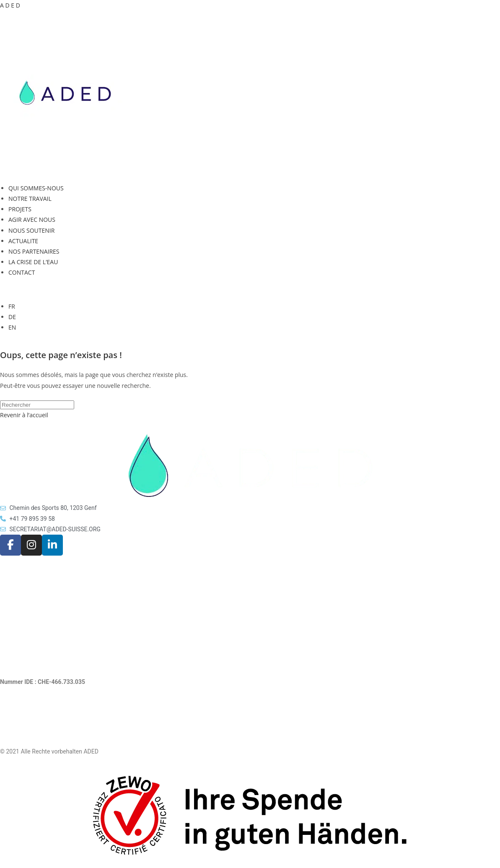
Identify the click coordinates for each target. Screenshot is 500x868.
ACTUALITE (23, 241)
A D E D (10, 5)
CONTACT (22, 272)
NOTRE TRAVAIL (30, 199)
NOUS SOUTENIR (31, 230)
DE (12, 317)
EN (12, 327)
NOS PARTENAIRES (34, 251)
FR (12, 306)
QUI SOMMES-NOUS (36, 188)
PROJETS (20, 209)
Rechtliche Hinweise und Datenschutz (49, 722)
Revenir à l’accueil (24, 415)
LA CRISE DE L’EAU (33, 262)
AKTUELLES (16, 590)
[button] (250, 171)
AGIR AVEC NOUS (32, 220)
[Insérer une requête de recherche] (37, 405)
